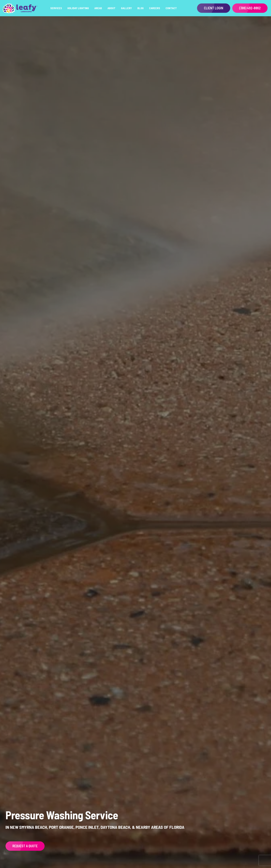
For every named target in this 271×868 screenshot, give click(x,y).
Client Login (214, 8)
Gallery (126, 8)
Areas (98, 8)
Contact (171, 8)
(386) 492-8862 (250, 8)
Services (56, 8)
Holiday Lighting (78, 8)
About (111, 8)
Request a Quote (25, 846)
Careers (155, 8)
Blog (141, 8)
